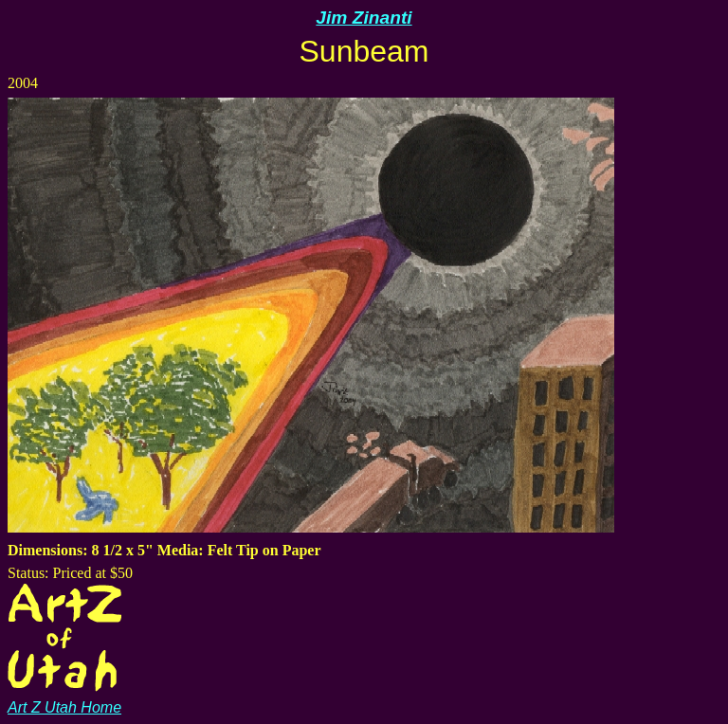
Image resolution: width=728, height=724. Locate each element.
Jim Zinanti (364, 18)
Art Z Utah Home (64, 699)
